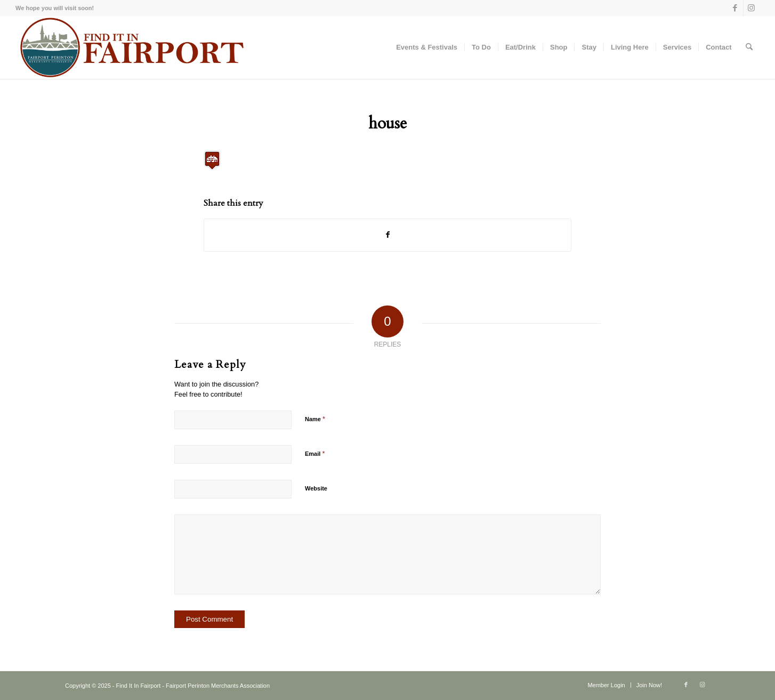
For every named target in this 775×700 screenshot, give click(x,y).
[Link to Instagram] (752, 8)
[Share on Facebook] (387, 235)
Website (316, 488)
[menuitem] (427, 47)
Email (315, 453)
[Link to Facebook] (735, 8)
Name (315, 419)
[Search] (749, 47)
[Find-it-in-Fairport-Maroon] (131, 47)
